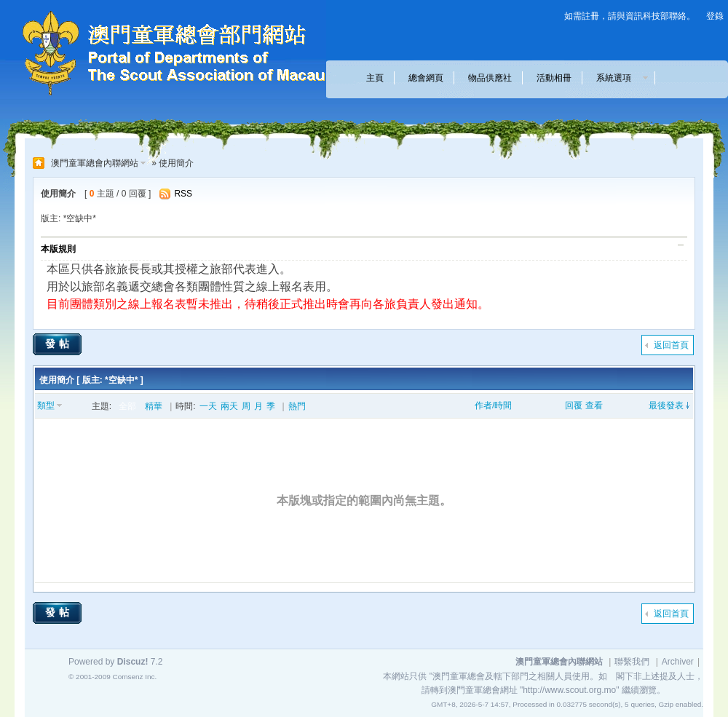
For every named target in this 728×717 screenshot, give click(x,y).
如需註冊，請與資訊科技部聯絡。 (630, 16)
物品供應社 (490, 78)
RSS (183, 194)
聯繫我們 (632, 662)
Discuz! (133, 662)
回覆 (574, 405)
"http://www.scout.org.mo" (570, 690)
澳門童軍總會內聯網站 (95, 163)
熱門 (297, 406)
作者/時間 (493, 405)
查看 (594, 405)
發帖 (59, 344)
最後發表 (666, 405)
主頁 (375, 78)
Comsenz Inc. (134, 677)
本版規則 (58, 249)
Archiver (678, 662)
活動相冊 (554, 78)
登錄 (715, 16)
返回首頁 (671, 345)
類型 (46, 405)
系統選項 (618, 78)
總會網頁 (426, 78)
